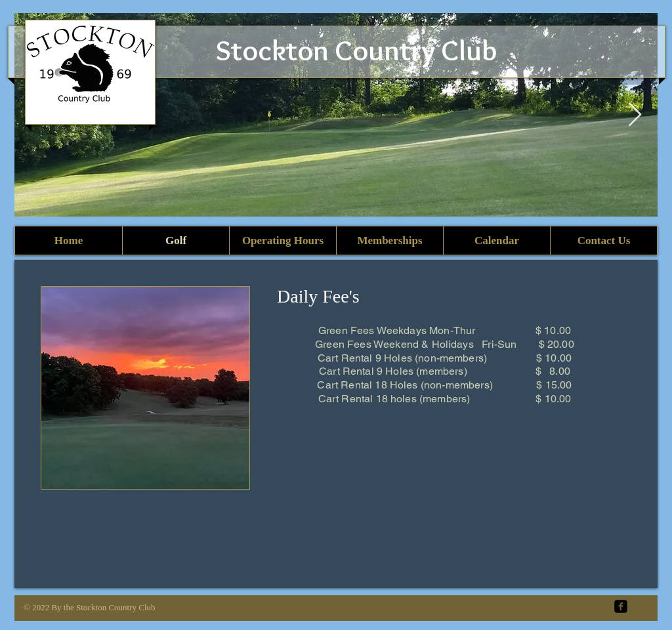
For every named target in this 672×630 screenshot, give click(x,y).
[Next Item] (635, 115)
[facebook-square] (621, 606)
